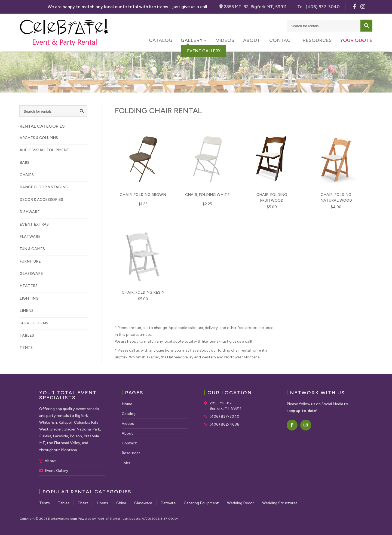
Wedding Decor (241, 503)
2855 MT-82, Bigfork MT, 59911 (253, 7)
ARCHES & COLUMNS (39, 138)
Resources (317, 41)
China (121, 503)
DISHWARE (30, 212)
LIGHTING (29, 298)
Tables (64, 503)
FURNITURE (30, 261)
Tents (45, 503)
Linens (102, 503)
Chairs (83, 503)
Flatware (168, 503)
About (253, 41)
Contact (282, 41)
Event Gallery (54, 471)
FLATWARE (30, 237)
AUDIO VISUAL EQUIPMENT (45, 150)
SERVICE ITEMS (34, 323)
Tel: (318, 7)
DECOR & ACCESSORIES (41, 200)
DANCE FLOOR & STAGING (44, 187)
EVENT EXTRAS (34, 224)
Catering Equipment (201, 503)
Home (127, 404)
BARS (24, 163)
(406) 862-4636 (224, 424)
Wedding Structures (280, 503)
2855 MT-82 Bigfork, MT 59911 (226, 406)
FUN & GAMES (32, 249)
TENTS (26, 348)
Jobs (126, 463)
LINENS (27, 311)
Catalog (163, 41)
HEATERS (29, 286)
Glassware (143, 503)
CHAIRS (27, 175)
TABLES (27, 335)
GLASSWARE (31, 274)
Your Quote (356, 41)
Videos (227, 41)
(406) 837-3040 (224, 416)
